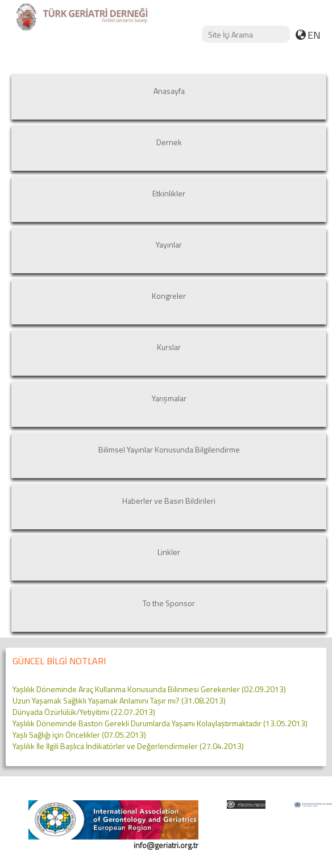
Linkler (169, 552)
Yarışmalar (169, 398)
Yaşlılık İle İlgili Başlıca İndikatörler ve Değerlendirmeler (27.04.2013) (128, 746)
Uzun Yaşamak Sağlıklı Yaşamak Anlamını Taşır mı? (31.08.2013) (119, 700)
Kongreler (169, 296)
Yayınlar (169, 244)
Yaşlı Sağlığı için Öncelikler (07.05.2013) (79, 735)
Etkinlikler (169, 193)
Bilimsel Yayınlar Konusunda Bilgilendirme (169, 449)
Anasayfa (169, 91)
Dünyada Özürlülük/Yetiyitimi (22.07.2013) (84, 712)
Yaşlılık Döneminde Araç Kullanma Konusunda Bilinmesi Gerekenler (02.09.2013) (149, 689)
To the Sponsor (169, 603)
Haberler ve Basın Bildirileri (169, 501)
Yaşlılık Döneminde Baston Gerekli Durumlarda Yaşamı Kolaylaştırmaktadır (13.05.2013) (160, 723)
